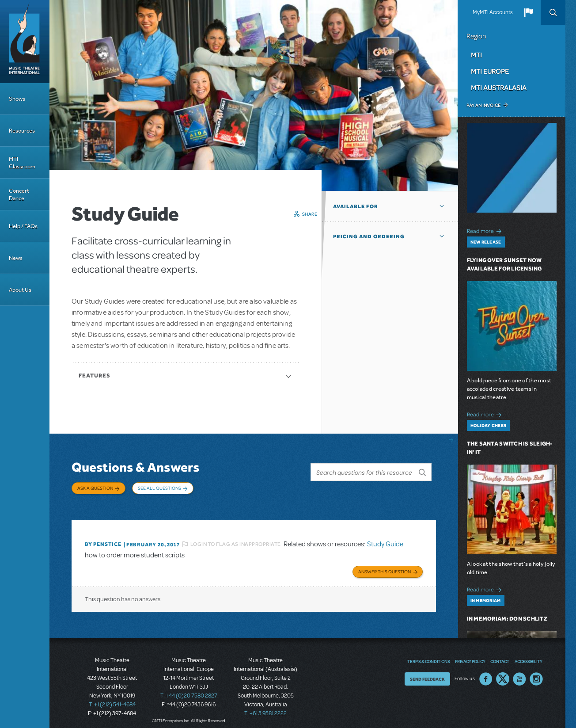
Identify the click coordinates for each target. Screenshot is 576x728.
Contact (500, 654)
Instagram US (536, 671)
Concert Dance (19, 194)
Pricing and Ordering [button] (369, 236)
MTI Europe (490, 71)
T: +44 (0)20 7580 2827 (189, 688)
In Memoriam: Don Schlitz (507, 619)
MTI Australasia (499, 88)
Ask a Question (95, 488)
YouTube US (519, 671)
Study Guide (385, 537)
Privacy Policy (470, 654)
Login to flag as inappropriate (236, 537)
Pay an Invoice (483, 105)
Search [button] (553, 12)
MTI (476, 55)
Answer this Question (385, 564)
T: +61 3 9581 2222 (265, 706)
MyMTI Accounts (493, 12)
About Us (20, 290)
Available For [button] (356, 206)
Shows (17, 99)
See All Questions (159, 488)
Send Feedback (427, 671)
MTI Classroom (22, 163)
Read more (486, 230)
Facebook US (486, 671)
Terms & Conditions (428, 654)
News (16, 258)
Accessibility (528, 654)
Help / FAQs (23, 226)
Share (310, 214)
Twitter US (503, 671)
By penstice (103, 538)
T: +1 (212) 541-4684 (112, 697)
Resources (22, 131)
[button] (528, 12)
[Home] (25, 42)
